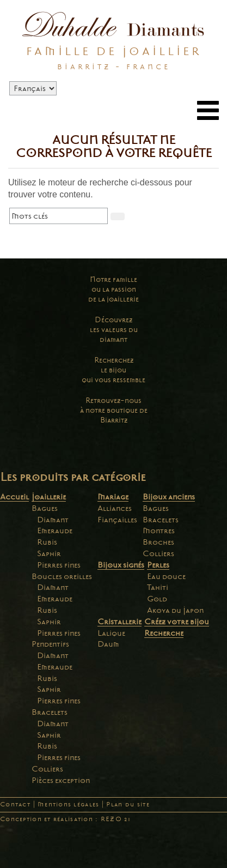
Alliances (115, 508)
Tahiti (158, 587)
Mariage (113, 497)
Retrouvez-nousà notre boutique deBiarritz (114, 410)
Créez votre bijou (177, 622)
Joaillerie (49, 497)
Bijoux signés (121, 565)
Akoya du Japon (175, 610)
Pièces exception (61, 780)
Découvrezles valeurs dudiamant (114, 330)
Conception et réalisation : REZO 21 (65, 819)
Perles (158, 565)
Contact (15, 804)
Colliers (47, 769)
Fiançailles (117, 520)
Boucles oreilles (62, 576)
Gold (157, 599)
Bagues (45, 508)
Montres (159, 531)
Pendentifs (50, 644)
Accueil (14, 497)
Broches (158, 542)
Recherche (164, 633)
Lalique (111, 633)
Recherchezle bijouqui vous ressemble (113, 370)
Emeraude (55, 531)
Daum (108, 644)
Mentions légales (68, 804)
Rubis (47, 542)
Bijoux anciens (169, 497)
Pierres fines (59, 565)
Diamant (53, 520)
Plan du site (128, 804)
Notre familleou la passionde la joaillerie (113, 289)
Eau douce (166, 576)
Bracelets (50, 712)
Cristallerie (119, 622)
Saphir (49, 553)
